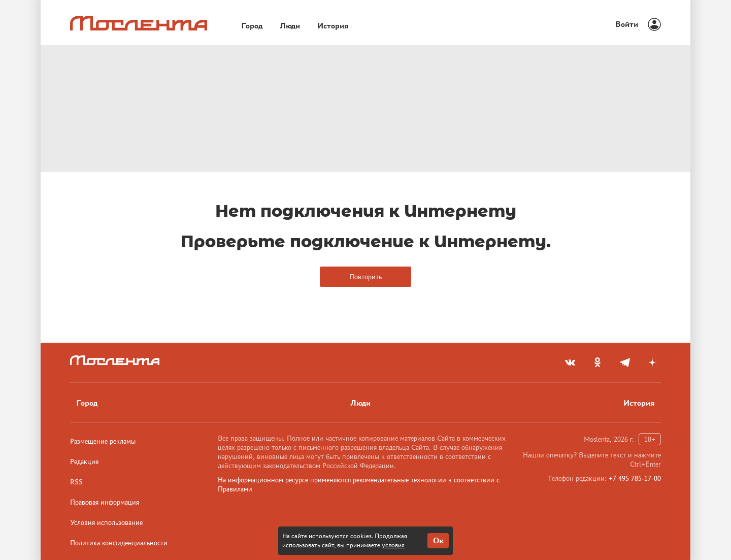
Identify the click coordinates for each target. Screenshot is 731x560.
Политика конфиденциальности (119, 543)
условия (393, 545)
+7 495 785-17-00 (635, 478)
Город (252, 26)
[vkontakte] (570, 363)
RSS (76, 482)
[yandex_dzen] (652, 363)
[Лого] (139, 23)
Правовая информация (105, 502)
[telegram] (625, 363)
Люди (290, 26)
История (333, 26)
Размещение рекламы (103, 441)
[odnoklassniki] (597, 363)
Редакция (84, 462)
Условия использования (106, 522)
